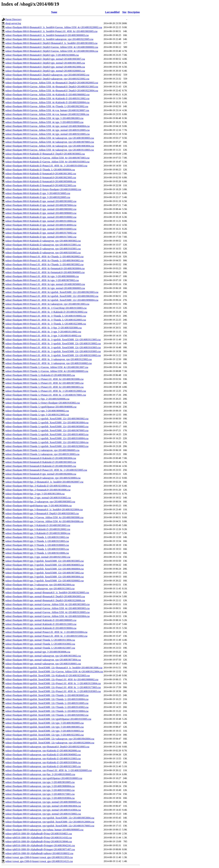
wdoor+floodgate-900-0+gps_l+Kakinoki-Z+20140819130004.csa (38, 533)
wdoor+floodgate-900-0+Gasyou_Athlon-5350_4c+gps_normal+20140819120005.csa (47, 130)
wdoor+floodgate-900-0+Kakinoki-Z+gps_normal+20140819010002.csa (41, 201)
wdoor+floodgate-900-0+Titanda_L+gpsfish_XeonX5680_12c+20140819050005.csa (47, 426)
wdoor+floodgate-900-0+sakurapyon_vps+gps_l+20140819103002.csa (40, 790)
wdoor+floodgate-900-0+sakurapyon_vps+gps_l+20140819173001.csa (40, 794)
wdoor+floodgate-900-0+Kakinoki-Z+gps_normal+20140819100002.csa (41, 217)
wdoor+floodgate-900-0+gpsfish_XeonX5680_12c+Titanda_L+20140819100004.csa (47, 699)
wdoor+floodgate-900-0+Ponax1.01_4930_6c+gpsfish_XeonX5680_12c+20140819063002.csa (52, 296)
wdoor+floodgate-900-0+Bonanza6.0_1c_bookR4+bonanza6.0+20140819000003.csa (47, 35)
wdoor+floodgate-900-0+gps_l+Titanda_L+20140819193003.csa (37, 549)
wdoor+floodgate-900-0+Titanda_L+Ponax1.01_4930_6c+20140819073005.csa (44, 383)
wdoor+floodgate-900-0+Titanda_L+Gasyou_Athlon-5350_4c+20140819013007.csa (47, 367)
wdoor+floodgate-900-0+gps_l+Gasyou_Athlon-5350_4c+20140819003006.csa (44, 517)
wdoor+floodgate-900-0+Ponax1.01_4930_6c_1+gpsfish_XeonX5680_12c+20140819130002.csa (53, 343)
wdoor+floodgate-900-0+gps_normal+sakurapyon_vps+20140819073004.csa (43, 660)
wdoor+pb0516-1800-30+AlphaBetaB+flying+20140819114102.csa (39, 838)
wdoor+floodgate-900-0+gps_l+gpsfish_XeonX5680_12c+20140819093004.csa (44, 577)
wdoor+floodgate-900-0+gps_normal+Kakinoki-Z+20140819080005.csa (41, 620)
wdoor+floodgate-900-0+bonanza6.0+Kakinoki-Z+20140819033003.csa (41, 462)
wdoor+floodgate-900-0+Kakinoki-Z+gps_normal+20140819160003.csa (41, 229)
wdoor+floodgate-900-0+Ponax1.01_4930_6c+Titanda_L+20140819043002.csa (44, 260)
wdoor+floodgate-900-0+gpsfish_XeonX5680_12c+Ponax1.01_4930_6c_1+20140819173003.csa (53, 687)
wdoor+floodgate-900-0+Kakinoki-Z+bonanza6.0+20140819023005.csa (41, 177)
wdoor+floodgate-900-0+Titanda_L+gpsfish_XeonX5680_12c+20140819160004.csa (47, 438)
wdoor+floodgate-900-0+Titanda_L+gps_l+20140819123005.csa (37, 415)
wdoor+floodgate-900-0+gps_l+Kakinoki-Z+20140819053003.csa (38, 525)
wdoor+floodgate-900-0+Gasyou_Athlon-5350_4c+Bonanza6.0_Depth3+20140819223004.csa (52, 91)
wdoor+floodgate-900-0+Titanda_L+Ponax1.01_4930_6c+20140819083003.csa (44, 387)
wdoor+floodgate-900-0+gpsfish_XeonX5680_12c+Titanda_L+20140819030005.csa (47, 695)
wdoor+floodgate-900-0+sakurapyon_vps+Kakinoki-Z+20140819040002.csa (43, 755)
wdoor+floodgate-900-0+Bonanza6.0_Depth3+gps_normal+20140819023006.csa (45, 67)
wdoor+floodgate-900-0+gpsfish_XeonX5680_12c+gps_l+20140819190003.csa (44, 731)
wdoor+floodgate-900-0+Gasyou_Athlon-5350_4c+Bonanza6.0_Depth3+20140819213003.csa (52, 87)
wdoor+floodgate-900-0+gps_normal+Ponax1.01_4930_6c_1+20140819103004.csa (46, 632)
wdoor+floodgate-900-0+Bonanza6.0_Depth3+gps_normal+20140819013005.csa (45, 63)
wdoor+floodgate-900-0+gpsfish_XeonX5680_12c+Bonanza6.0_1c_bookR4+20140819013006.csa (54, 668)
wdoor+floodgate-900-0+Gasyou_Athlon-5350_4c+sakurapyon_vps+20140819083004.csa (50, 146)
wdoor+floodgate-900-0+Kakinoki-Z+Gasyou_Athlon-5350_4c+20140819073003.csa (47, 158)
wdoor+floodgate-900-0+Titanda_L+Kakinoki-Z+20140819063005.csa (40, 375)
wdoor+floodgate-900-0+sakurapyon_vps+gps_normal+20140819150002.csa (43, 814)
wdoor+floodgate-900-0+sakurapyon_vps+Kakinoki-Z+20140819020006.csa (43, 751)
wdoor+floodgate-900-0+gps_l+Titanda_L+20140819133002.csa (37, 537)
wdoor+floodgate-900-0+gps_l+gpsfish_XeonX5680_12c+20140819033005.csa (44, 561)
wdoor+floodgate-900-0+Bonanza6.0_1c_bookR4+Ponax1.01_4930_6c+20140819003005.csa (51, 31)
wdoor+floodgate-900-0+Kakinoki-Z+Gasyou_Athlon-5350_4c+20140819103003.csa (47, 162)
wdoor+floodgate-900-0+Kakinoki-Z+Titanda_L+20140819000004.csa (40, 170)
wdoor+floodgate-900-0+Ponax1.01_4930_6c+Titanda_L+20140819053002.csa (44, 264)
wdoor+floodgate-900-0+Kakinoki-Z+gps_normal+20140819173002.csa (41, 237)
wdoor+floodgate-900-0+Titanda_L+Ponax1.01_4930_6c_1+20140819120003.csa (46, 391)
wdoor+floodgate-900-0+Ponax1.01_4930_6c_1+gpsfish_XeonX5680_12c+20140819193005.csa (53, 351)
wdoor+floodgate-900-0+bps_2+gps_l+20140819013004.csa (35, 494)
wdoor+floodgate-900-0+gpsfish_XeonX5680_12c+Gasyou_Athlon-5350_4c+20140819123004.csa (54, 672)
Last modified (112, 12)
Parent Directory (13, 19)
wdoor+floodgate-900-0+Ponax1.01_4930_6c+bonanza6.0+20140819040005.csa (45, 272)
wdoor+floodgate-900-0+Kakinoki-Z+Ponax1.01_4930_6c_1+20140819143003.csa (46, 166)
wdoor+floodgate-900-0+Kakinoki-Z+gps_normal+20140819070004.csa (41, 205)
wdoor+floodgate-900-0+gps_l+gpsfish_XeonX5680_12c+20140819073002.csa (44, 573)
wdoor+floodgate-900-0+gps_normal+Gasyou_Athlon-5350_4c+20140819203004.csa (47, 616)
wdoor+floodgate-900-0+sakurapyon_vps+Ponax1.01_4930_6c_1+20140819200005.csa (49, 770)
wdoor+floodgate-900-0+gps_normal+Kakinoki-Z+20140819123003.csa (41, 624)
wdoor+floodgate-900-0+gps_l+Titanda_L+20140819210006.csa (37, 553)
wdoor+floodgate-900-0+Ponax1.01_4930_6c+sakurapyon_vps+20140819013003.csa (47, 304)
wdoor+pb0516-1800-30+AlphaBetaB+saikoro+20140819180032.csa (39, 853)
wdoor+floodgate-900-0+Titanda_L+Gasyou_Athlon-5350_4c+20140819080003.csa (47, 371)
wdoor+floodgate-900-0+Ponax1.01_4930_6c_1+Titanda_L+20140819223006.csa (46, 324)
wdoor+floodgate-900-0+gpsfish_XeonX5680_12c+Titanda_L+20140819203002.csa (47, 715)
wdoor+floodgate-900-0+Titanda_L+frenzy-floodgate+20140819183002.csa (43, 403)
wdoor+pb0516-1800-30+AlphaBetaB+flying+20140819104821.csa (39, 834)
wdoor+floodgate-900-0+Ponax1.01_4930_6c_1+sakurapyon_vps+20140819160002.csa (49, 363)
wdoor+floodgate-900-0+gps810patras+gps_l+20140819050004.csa (38, 506)
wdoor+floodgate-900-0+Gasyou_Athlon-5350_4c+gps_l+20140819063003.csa (44, 118)
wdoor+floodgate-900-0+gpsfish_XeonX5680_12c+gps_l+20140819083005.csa (44, 727)
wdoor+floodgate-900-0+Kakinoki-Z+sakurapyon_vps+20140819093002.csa (43, 241)
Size (124, 12)
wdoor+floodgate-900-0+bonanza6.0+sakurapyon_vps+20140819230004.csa (43, 478)
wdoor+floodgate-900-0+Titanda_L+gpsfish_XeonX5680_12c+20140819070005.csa (47, 430)
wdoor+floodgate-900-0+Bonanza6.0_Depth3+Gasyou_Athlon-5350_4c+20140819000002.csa (52, 47)
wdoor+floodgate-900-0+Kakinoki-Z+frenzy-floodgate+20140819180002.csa (43, 189)
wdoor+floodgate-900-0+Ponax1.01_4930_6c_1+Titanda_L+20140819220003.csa (46, 320)
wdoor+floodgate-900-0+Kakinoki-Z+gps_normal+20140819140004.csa (41, 225)
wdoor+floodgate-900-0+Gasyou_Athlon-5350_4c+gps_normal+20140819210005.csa (47, 134)
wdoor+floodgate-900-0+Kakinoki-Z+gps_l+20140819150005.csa (38, 193)
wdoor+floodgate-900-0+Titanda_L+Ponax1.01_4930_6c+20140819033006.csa (44, 379)
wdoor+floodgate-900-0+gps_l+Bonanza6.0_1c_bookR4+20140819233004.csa (44, 509)
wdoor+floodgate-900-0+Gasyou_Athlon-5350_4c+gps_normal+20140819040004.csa (47, 126)
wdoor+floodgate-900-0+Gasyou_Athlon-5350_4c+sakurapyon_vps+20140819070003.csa (50, 142)
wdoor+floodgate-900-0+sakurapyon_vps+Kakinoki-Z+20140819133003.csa (43, 758)
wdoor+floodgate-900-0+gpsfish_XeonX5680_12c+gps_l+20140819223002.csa (44, 735)
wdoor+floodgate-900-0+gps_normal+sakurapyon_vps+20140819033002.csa (43, 656)
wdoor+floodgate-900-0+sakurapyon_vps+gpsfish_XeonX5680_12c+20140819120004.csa (50, 822)
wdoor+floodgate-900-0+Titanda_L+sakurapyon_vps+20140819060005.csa (42, 450)
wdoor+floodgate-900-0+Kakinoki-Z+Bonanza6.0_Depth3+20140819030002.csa (45, 154)
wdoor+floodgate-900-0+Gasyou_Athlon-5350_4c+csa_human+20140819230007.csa (47, 110)
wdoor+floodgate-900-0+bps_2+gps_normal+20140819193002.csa (38, 498)
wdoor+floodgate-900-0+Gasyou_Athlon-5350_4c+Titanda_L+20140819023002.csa (47, 106)
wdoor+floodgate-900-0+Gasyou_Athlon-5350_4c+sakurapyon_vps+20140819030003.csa (50, 138)
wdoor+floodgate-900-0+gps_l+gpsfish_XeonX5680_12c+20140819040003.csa (44, 565)
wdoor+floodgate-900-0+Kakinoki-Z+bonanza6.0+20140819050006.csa (41, 181)
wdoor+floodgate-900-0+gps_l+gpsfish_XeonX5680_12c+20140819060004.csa (44, 569)
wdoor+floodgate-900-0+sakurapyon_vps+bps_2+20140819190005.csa (40, 774)
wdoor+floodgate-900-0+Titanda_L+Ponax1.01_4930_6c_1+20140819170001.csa (46, 395)
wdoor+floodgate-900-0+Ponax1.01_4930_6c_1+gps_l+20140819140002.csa (43, 336)
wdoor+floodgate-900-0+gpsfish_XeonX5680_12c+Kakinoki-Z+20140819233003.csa (48, 675)
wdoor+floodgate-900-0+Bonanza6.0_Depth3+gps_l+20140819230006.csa (42, 55)
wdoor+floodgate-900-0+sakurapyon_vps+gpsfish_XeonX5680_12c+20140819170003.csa (50, 826)
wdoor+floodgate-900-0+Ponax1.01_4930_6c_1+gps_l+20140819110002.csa (43, 332)
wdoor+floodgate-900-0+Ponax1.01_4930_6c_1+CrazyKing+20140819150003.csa (46, 308)
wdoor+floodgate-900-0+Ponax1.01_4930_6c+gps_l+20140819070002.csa (42, 280)
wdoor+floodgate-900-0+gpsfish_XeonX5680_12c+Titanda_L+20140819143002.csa (47, 707)
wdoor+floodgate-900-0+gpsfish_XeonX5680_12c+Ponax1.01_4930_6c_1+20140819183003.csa (53, 691)
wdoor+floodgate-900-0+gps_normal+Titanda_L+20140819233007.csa (40, 648)
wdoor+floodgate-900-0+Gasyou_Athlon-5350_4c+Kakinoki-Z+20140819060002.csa (47, 94)
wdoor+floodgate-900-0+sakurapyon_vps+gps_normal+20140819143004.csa (43, 810)
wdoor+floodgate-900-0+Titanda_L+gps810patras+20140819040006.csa (41, 407)
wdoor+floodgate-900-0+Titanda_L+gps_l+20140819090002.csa (37, 411)
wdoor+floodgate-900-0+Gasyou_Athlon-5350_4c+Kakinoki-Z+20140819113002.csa (47, 98)
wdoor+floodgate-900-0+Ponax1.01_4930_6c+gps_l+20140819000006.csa (42, 276)
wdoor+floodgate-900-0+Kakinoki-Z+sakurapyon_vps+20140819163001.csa (43, 249)
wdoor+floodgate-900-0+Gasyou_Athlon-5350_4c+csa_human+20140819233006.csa (47, 114)
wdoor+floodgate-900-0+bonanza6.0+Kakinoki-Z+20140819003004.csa (41, 458)
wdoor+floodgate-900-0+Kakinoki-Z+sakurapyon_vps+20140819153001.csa (43, 245)
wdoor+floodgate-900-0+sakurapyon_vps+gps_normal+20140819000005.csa (43, 802)
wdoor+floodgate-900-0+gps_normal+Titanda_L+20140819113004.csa (40, 640)
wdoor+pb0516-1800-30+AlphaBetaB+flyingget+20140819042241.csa (40, 845)
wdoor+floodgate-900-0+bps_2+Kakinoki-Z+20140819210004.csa (38, 486)
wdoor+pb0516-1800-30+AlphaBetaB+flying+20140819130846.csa (39, 841)
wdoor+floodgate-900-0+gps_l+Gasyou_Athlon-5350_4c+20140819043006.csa (44, 521)
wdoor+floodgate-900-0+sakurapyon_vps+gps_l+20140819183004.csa (40, 798)
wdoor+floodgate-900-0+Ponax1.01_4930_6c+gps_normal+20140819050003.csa (45, 284)
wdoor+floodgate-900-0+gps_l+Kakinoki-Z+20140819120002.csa (38, 529)
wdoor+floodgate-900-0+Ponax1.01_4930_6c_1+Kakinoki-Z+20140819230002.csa (46, 312)
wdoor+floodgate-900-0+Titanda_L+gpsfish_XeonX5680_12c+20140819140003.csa (47, 434)
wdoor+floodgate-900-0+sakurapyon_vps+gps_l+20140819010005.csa (40, 782)
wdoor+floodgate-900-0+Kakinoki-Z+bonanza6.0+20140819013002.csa (41, 174)
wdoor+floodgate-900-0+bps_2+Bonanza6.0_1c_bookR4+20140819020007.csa (44, 482)
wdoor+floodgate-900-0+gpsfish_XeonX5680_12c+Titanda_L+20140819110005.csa (47, 703)
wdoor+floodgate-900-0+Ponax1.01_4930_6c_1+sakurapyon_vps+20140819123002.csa (49, 359)
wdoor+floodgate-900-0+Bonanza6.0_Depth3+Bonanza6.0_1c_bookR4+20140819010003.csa (51, 43)
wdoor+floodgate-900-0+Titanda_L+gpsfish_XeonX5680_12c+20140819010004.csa (47, 423)
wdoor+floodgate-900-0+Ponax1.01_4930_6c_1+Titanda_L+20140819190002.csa (46, 316)
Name (54, 12)
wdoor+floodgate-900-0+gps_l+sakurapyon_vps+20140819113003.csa (40, 589)
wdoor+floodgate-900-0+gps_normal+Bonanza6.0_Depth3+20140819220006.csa (45, 600)
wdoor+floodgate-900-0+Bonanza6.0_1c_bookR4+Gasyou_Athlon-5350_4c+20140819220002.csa (54, 27)
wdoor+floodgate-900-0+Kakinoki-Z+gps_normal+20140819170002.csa (41, 233)
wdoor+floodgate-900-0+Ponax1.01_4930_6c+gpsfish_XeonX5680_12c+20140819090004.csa (52, 300)
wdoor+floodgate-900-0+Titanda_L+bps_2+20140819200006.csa (37, 399)
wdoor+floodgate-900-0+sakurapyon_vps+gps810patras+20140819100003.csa (44, 778)
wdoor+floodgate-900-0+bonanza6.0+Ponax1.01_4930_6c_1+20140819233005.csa (46, 470)
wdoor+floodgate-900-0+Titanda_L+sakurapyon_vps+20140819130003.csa (42, 454)
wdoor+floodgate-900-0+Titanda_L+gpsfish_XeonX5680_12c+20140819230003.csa (47, 446)
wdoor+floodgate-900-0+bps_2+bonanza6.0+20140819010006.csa (38, 490)
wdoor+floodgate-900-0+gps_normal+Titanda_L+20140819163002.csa (40, 644)
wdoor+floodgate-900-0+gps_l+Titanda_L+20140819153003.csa (37, 541)
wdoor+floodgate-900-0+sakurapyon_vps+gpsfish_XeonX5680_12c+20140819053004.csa (50, 818)
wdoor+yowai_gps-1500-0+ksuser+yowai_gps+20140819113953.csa (39, 857)
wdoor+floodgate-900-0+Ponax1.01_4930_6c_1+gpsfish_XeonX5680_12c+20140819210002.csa (53, 355)
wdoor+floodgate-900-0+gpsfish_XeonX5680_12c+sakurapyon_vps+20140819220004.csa (50, 743)
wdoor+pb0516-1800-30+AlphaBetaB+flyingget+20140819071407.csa (40, 849)
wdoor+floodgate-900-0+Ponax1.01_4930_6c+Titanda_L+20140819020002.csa (44, 257)
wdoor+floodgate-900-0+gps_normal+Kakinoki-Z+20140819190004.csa (41, 628)
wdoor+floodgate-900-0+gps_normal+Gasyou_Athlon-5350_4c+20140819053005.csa (47, 604)
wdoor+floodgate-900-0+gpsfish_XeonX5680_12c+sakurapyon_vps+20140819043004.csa (50, 739)
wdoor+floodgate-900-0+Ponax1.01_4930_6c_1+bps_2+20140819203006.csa (43, 328)
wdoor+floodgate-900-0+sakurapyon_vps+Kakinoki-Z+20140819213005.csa (43, 766)
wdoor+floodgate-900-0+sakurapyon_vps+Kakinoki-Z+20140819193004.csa (43, 762)
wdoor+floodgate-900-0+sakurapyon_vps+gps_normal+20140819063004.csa (43, 806)
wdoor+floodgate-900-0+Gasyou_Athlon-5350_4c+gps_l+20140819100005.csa (44, 122)
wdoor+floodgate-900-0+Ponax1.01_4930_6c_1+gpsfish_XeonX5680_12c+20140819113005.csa (53, 340)
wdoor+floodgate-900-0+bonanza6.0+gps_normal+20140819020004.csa (41, 474)
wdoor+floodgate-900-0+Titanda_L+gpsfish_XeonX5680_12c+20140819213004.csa (47, 442)
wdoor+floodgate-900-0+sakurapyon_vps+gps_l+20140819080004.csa (40, 786)
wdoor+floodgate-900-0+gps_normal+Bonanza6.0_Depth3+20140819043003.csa (45, 596)
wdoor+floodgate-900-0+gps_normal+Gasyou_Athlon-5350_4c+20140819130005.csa (47, 612)
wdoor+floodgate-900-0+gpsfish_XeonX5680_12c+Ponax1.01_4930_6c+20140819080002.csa (52, 679)
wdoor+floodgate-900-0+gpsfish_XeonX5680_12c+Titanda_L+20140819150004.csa (47, 711)
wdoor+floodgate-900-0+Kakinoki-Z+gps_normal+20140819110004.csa (41, 221)
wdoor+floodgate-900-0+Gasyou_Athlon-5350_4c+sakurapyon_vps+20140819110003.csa (50, 150)
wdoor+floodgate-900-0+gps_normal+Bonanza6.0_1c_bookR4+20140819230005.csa (47, 592)
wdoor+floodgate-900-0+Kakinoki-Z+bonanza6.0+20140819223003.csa (41, 185)
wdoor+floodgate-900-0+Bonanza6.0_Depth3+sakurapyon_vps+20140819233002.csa (47, 79)
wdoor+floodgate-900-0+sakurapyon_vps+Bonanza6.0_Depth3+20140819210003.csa (47, 747)
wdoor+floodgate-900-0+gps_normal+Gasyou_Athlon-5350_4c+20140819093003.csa (47, 608)
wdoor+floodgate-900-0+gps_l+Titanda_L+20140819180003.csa (37, 545)
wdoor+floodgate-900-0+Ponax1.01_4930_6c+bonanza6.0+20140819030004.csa (45, 268)
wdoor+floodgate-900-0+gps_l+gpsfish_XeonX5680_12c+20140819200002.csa (44, 581)
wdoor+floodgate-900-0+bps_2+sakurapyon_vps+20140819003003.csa (40, 502)
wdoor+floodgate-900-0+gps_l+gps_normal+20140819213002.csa (38, 557)
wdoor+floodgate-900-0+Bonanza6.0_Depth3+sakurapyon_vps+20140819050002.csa (47, 75)
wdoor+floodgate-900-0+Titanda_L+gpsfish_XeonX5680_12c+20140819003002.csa (47, 419)
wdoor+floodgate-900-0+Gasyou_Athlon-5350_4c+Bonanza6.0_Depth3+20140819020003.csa (52, 83)
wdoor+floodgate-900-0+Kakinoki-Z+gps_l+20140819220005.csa (38, 197)
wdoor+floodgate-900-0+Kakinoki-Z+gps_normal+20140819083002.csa (41, 209)
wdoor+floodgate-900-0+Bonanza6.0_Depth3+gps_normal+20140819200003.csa (45, 71)
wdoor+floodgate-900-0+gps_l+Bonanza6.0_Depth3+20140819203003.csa (42, 513)
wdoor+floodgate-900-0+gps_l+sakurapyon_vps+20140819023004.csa (40, 585)
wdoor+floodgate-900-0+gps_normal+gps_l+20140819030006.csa (38, 652)
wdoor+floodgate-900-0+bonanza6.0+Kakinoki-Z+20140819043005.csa (41, 466)
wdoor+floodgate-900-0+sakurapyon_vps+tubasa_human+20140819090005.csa (44, 830)
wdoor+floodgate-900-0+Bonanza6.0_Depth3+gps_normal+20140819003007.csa (45, 59)
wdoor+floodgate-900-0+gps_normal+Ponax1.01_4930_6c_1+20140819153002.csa (46, 636)
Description (134, 12)
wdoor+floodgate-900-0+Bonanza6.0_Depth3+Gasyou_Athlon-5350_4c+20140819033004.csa (52, 51)
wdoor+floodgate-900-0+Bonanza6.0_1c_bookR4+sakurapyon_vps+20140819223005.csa (49, 39)
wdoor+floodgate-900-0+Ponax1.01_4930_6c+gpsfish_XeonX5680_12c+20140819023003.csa (52, 292)
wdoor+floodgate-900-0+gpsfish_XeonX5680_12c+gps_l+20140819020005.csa (44, 723)
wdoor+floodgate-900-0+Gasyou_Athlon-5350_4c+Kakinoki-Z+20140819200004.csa (47, 102)
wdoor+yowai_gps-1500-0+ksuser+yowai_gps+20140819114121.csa (39, 861)
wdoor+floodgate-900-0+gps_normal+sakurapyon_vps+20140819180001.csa (43, 664)
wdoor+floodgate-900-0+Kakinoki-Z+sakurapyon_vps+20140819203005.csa (43, 253)
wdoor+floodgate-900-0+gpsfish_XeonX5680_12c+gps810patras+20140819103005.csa (48, 719)
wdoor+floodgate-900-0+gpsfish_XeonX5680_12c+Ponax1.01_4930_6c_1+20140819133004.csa (53, 683)
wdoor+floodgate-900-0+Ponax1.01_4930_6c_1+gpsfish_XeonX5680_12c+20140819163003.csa (53, 347)
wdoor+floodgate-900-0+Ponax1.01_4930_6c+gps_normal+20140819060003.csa (45, 288)
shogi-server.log (13, 23)
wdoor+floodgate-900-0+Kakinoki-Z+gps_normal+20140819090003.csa (41, 213)
